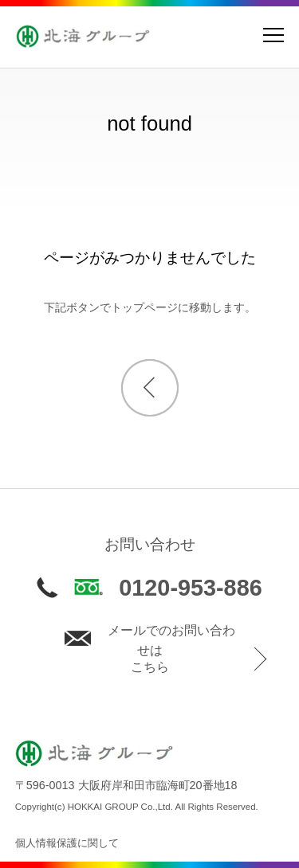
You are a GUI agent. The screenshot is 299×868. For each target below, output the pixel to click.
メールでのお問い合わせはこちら (149, 649)
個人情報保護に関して (67, 843)
